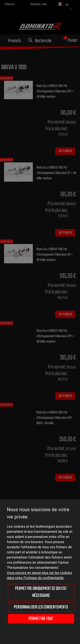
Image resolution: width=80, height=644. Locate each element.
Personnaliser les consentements (41, 607)
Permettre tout (41, 619)
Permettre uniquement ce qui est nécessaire (41, 592)
